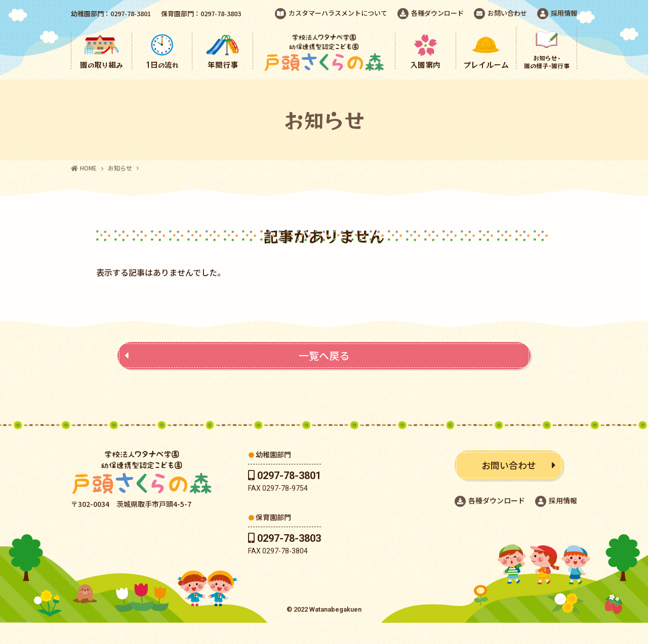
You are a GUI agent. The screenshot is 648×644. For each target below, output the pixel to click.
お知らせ (120, 168)
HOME (84, 168)
